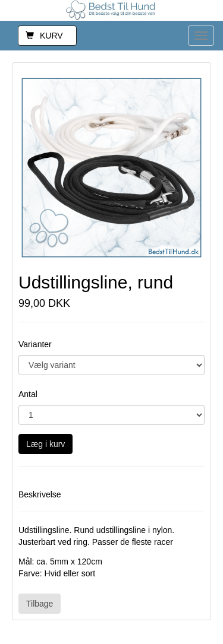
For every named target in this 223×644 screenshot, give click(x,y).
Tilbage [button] (40, 604)
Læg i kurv (45, 444)
